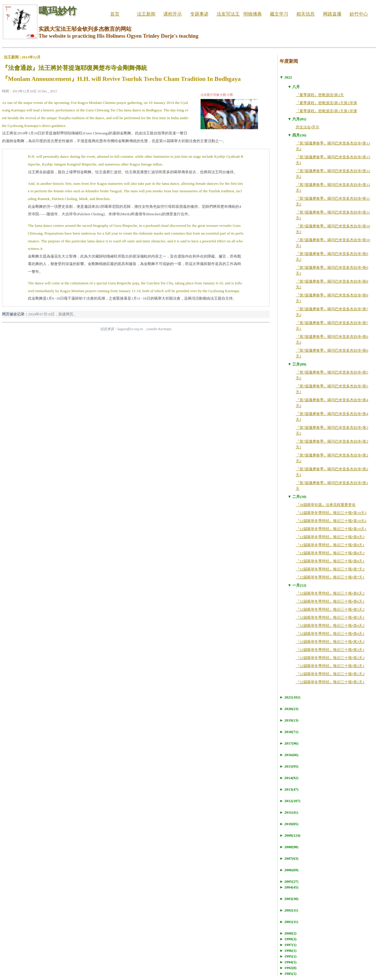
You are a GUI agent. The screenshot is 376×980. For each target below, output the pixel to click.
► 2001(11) (289, 922)
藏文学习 (279, 14)
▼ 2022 (286, 77)
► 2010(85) (289, 824)
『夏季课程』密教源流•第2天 (320, 95)
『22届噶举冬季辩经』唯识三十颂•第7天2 (330, 569)
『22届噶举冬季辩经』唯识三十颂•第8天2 (330, 553)
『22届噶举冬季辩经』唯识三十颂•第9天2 (330, 537)
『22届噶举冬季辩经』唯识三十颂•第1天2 (330, 674)
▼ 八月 (294, 87)
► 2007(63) (289, 858)
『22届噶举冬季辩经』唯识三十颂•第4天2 (330, 626)
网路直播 (332, 14)
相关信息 (306, 14)
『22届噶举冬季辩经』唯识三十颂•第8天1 (330, 561)
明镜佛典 (253, 14)
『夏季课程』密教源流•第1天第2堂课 (326, 103)
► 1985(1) (288, 974)
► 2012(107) (290, 801)
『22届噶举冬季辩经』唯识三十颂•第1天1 (330, 682)
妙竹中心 (359, 14)
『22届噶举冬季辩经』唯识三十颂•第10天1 (331, 529)
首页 (115, 14)
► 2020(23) (289, 709)
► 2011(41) (289, 812)
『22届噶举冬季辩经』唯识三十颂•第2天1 (330, 666)
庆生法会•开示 (308, 127)
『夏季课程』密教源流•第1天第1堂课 (326, 111)
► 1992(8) (288, 968)
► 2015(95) (289, 766)
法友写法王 (228, 14)
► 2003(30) (289, 899)
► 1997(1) (288, 945)
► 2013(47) (289, 789)
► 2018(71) (289, 732)
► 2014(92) (289, 778)
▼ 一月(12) (297, 585)
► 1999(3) (288, 939)
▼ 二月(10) (297, 497)
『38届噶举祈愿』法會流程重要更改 (326, 505)
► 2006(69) (289, 870)
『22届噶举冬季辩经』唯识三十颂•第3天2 (330, 642)
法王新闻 (146, 14)
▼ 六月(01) (297, 119)
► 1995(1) (288, 956)
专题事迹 (199, 14)
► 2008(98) (289, 847)
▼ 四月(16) (297, 135)
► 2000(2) (288, 933)
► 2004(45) (289, 887)
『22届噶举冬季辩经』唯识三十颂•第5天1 (330, 618)
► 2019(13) (289, 720)
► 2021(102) (290, 697)
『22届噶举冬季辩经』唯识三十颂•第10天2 (331, 521)
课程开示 (173, 14)
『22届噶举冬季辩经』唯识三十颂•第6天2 (330, 593)
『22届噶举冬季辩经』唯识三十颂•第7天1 (330, 577)
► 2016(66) (289, 755)
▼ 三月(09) (297, 364)
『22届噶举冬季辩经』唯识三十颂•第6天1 (330, 601)
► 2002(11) (289, 910)
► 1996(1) (288, 950)
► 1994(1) (288, 962)
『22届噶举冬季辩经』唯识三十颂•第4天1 (330, 634)
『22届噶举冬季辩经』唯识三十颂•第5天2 (330, 609)
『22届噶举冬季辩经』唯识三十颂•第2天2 (330, 658)
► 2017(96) (289, 743)
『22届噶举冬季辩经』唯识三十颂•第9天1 (330, 545)
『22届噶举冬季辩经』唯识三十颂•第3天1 (330, 650)
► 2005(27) (289, 881)
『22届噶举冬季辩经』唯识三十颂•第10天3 (331, 513)
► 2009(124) (290, 835)
